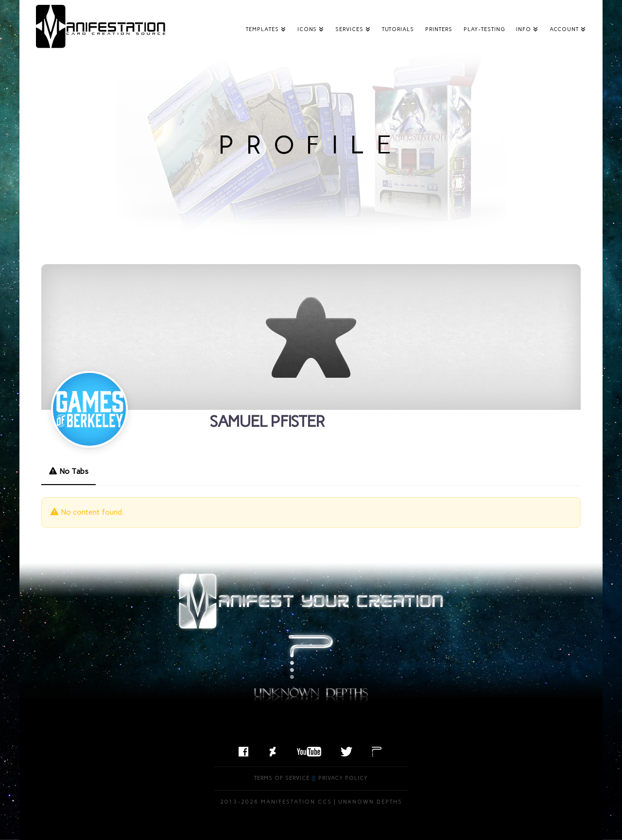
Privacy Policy (343, 778)
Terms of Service (282, 778)
